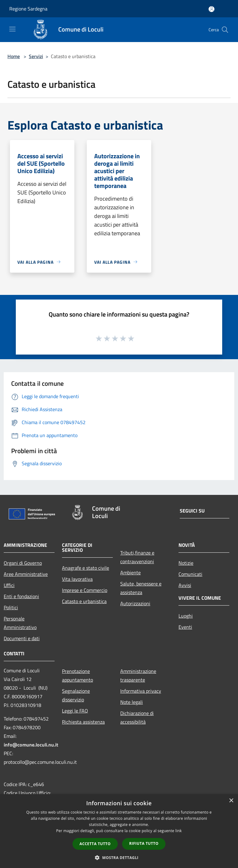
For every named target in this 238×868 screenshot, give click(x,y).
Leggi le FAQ (75, 711)
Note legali (132, 702)
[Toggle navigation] (12, 29)
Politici (11, 607)
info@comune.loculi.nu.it (31, 745)
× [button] (231, 801)
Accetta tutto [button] (95, 844)
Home (14, 56)
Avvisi (185, 585)
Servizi (36, 56)
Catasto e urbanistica (84, 601)
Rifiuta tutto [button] (144, 843)
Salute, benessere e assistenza (141, 588)
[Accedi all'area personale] (212, 9)
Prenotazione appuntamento (77, 675)
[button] (119, 857)
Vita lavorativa (77, 579)
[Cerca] (225, 30)
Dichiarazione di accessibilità (137, 717)
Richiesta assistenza (83, 722)
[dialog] (119, 831)
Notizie (186, 563)
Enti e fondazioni (21, 596)
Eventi (185, 627)
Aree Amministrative (26, 574)
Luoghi (186, 616)
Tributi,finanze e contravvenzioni (137, 557)
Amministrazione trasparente (138, 675)
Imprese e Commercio (85, 590)
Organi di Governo (23, 563)
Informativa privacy (141, 691)
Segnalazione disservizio (76, 695)
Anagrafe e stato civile (86, 568)
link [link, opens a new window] (179, 831)
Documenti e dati (22, 638)
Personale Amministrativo (20, 623)
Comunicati (190, 574)
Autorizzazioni (135, 603)
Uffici (9, 585)
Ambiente (130, 572)
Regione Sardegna (28, 9)
